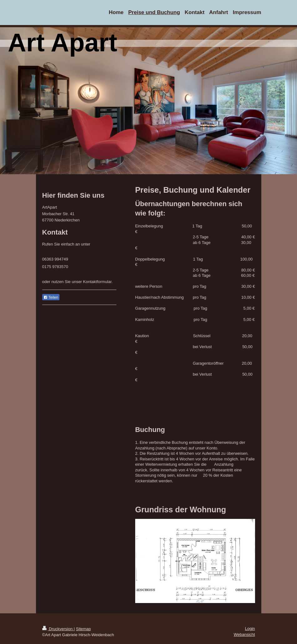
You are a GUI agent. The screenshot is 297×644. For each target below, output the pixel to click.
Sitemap (84, 629)
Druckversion (58, 629)
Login (250, 629)
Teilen (51, 297)
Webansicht (244, 634)
